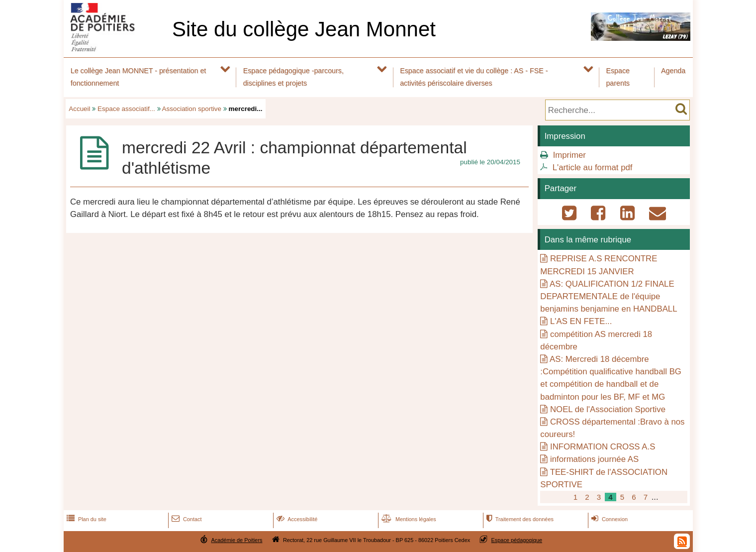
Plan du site (86, 519)
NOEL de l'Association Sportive (608, 409)
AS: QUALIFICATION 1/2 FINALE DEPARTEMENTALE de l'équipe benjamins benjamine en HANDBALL (609, 296)
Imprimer (569, 155)
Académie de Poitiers (236, 540)
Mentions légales (408, 519)
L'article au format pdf (593, 167)
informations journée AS (594, 459)
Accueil (79, 109)
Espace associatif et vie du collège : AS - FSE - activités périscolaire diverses (474, 77)
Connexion (609, 519)
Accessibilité (296, 519)
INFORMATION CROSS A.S (603, 447)
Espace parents (618, 77)
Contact (186, 519)
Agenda (673, 71)
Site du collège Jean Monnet (304, 29)
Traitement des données (519, 519)
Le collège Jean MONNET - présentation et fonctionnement (139, 77)
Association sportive (192, 109)
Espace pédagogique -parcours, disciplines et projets (293, 77)
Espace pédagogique (517, 540)
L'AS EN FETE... (581, 321)
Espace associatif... (126, 109)
